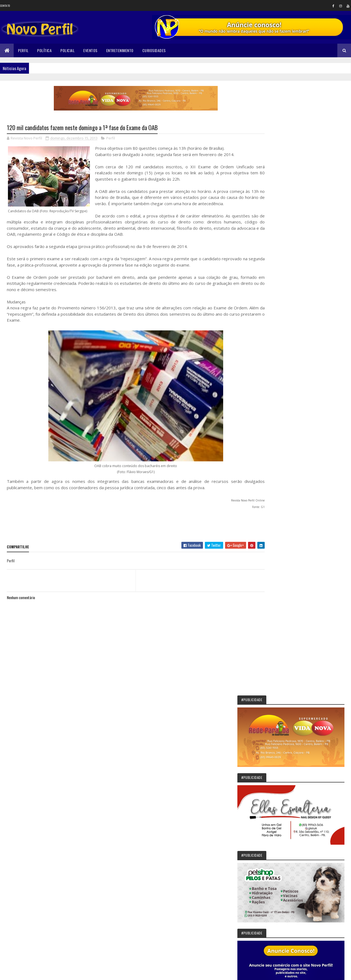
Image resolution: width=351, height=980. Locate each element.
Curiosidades (154, 50)
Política (44, 50)
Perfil (23, 50)
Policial (67, 50)
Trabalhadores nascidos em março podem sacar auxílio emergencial (312, 723)
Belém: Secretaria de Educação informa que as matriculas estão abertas (317, 802)
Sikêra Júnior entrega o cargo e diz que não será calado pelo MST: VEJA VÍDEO (317, 625)
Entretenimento (120, 50)
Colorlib (28, 972)
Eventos (90, 50)
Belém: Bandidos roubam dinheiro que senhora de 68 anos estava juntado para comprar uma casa (317, 672)
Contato (5, 6)
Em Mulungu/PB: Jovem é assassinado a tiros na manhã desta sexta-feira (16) (314, 698)
